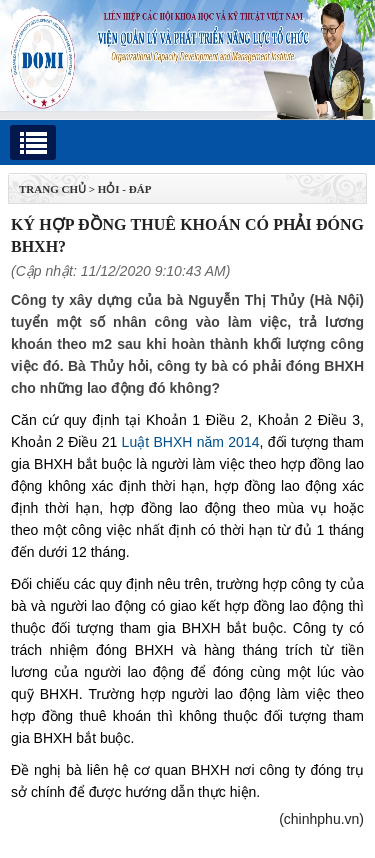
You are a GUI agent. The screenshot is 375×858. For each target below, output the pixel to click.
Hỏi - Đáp (125, 189)
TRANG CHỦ (52, 189)
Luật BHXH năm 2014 (191, 442)
